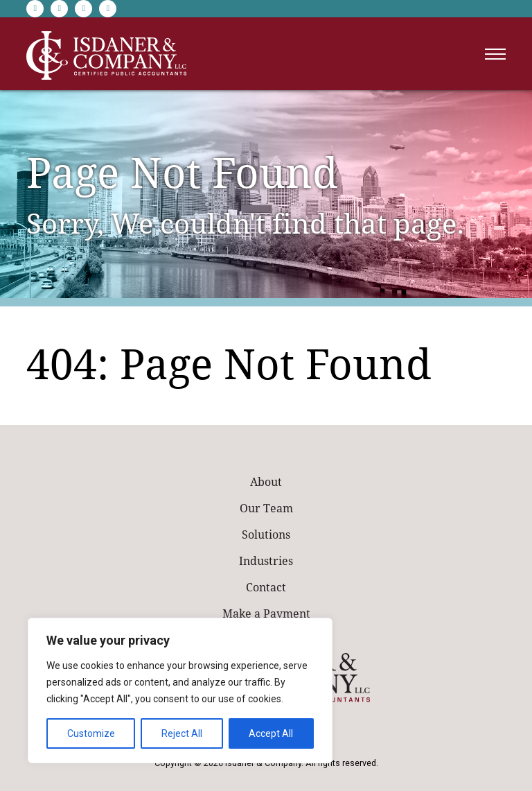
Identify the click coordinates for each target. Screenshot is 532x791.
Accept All (271, 733)
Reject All (182, 733)
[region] (180, 690)
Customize (91, 733)
